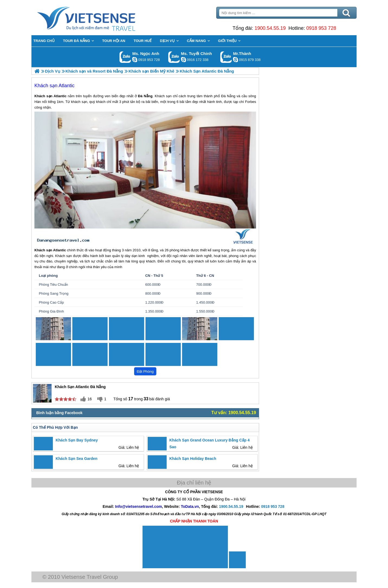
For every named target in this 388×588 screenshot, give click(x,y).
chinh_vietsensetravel (183, 60)
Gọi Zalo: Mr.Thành (226, 57)
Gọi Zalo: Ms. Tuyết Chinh (174, 57)
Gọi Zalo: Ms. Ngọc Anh (125, 57)
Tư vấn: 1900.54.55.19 (234, 413)
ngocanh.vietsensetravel (135, 60)
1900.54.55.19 (270, 28)
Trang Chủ (100, 18)
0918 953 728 (321, 28)
